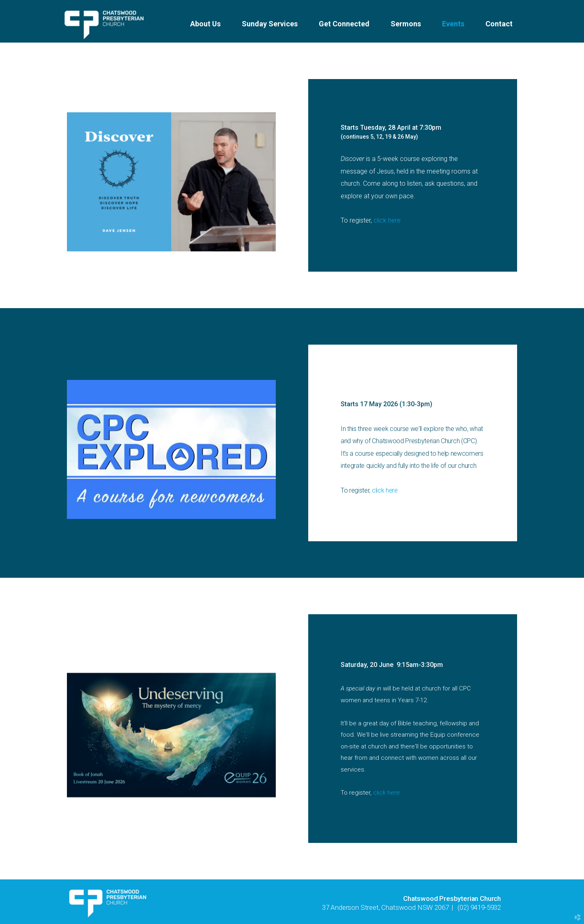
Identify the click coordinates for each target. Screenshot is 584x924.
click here (387, 220)
